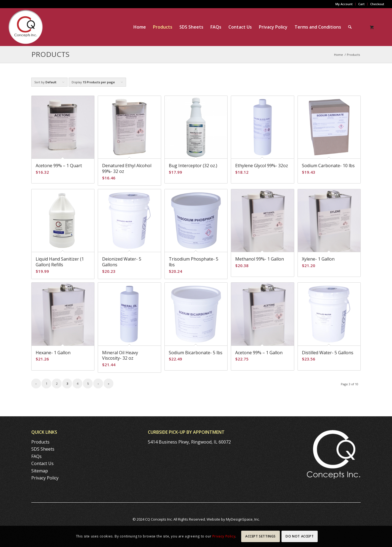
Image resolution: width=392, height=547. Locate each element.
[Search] (350, 27)
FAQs (36, 456)
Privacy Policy (45, 478)
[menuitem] (344, 4)
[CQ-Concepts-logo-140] (26, 27)
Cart (361, 4)
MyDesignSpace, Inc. (243, 519)
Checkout (377, 4)
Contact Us (42, 463)
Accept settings (261, 536)
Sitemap (40, 471)
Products (50, 54)
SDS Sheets (43, 449)
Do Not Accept (300, 536)
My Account (344, 4)
